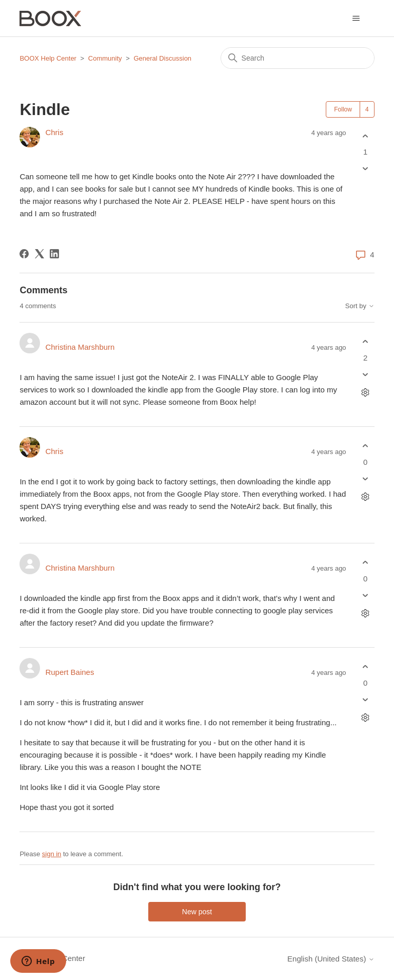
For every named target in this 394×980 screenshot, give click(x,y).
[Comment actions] (366, 392)
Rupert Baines (70, 672)
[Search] (298, 58)
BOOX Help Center (48, 58)
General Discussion (162, 58)
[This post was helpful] (366, 136)
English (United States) (331, 959)
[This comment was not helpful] (366, 374)
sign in (52, 854)
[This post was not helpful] (366, 169)
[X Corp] (40, 254)
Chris (54, 132)
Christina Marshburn (80, 347)
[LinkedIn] (54, 254)
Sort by (360, 306)
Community (105, 58)
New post (197, 912)
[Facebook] (24, 254)
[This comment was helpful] (366, 342)
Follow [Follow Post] (343, 109)
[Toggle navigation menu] (356, 18)
